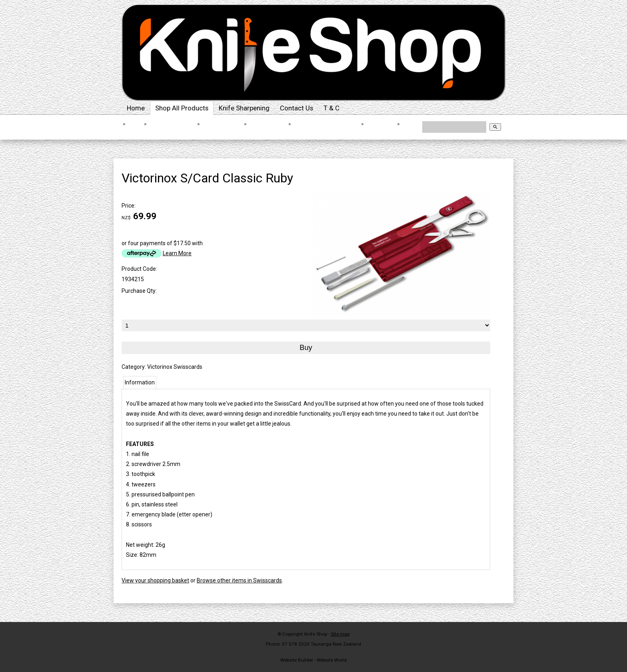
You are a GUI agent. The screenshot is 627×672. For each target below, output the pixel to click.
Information (140, 382)
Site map (340, 634)
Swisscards (380, 124)
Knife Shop (316, 634)
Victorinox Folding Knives (326, 124)
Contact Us (297, 108)
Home (136, 108)
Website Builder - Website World (313, 660)
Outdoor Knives (222, 124)
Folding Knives (268, 124)
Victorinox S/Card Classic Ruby (163, 130)
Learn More (177, 253)
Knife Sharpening (244, 108)
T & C (331, 108)
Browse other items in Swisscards (239, 580)
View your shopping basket (155, 580)
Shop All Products (182, 108)
